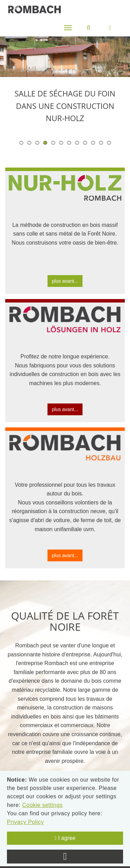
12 (109, 143)
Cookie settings (42, 805)
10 (93, 143)
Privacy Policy (25, 822)
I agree (65, 838)
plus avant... (65, 281)
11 (101, 143)
